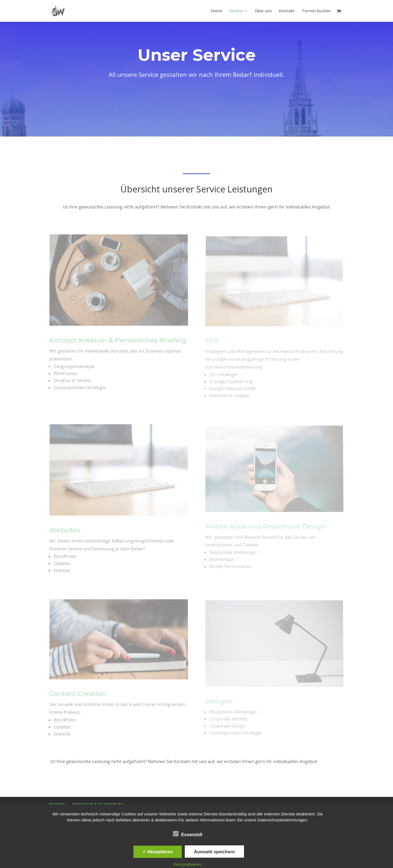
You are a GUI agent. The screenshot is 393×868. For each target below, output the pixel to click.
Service (236, 11)
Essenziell (188, 834)
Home (217, 11)
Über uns (263, 11)
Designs (219, 702)
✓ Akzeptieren (158, 852)
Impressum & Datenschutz (97, 804)
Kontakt (287, 11)
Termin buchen (316, 11)
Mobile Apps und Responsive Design (265, 527)
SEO (213, 342)
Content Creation (78, 694)
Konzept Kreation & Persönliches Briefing (118, 341)
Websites (65, 531)
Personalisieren (188, 864)
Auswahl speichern (214, 852)
